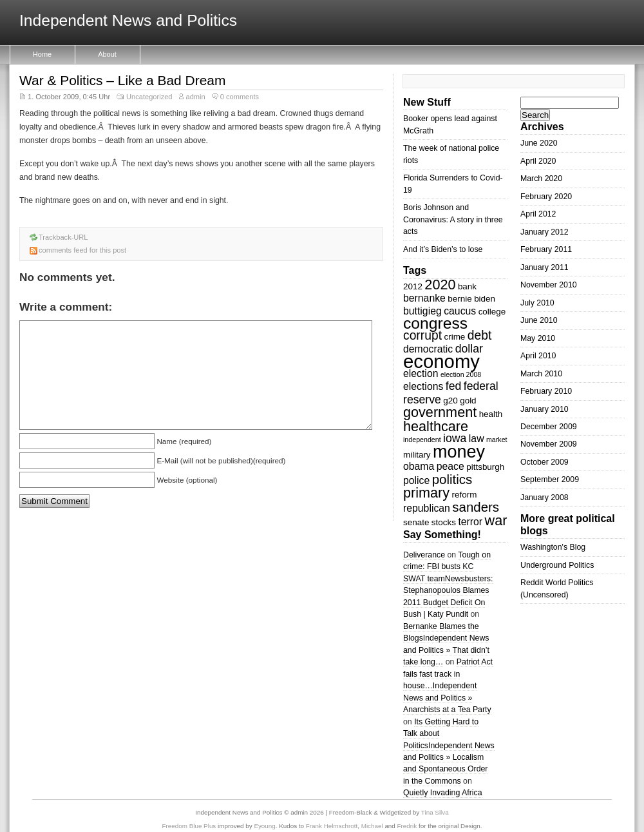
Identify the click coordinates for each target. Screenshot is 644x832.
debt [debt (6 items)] (480, 335)
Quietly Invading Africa (443, 793)
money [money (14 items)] (459, 452)
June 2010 (539, 320)
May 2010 (538, 338)
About (107, 54)
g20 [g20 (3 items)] (450, 401)
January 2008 (545, 498)
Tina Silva (435, 812)
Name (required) (184, 441)
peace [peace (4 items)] (450, 466)
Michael (372, 826)
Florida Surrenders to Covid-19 (453, 184)
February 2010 (546, 391)
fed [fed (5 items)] (454, 386)
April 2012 (538, 214)
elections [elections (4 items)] (423, 386)
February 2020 (546, 197)
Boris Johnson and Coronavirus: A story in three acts (453, 219)
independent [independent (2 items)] (422, 440)
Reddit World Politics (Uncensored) (557, 588)
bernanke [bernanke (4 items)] (424, 298)
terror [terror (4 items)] (470, 522)
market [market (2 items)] (497, 440)
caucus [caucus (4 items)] (460, 311)
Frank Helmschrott (332, 826)
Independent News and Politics (128, 21)
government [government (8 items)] (440, 412)
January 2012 (545, 232)
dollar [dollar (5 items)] (469, 349)
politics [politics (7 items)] (452, 479)
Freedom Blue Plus (189, 826)
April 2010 (538, 356)
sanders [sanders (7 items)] (476, 507)
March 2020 (541, 179)
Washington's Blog (553, 547)
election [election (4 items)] (421, 373)
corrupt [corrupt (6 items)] (422, 335)
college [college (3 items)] (492, 312)
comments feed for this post (82, 250)
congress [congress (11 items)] (435, 323)
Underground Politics (557, 565)
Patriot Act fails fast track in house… (448, 674)
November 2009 (549, 444)
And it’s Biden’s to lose (443, 249)
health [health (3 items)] (491, 414)
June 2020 (539, 143)
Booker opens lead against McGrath (450, 124)
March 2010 (541, 374)
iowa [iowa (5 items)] (455, 438)
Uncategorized (149, 97)
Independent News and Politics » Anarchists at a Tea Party (447, 698)
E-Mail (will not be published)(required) (221, 460)
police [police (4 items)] (416, 480)
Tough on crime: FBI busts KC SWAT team (447, 567)
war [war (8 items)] (496, 520)
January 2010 (545, 409)
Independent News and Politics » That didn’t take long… (446, 650)
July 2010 (537, 303)
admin (196, 97)
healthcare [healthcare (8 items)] (436, 426)
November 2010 (549, 285)
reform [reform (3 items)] (465, 495)
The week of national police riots (451, 154)
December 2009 (549, 427)
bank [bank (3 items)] (467, 286)
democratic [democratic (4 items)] (428, 349)
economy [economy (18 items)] (441, 361)
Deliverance (424, 555)
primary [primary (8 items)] (426, 493)
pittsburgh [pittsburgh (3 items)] (485, 467)
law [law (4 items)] (477, 439)
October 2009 (545, 462)
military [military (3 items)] (417, 455)
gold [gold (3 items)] (468, 401)
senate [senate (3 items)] (416, 522)
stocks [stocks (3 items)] (444, 522)
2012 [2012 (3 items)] (413, 286)
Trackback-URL (63, 237)
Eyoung (264, 826)
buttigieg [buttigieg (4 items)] (422, 311)
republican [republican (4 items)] (427, 508)
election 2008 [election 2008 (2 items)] (461, 374)
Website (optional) (187, 480)
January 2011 (545, 267)
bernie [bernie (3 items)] (459, 299)
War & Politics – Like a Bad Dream (122, 80)
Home (42, 54)
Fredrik (407, 826)
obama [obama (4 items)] (419, 466)
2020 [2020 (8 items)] (440, 285)
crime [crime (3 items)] (454, 337)
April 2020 (538, 161)
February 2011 (546, 249)
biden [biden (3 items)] (485, 299)
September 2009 (550, 479)
